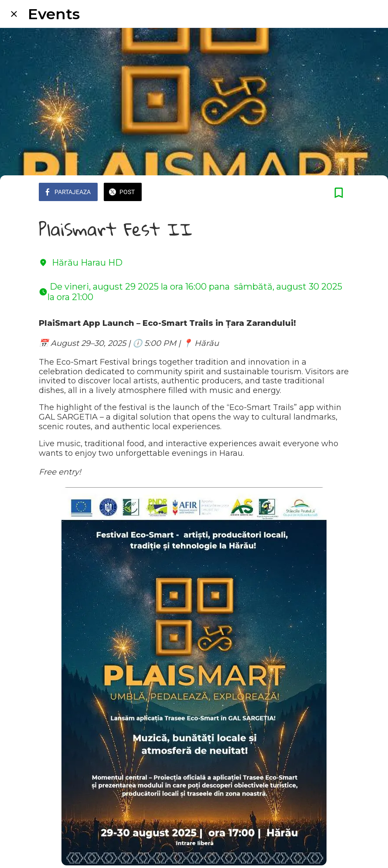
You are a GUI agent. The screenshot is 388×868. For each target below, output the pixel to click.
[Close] (14, 14)
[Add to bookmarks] (339, 193)
